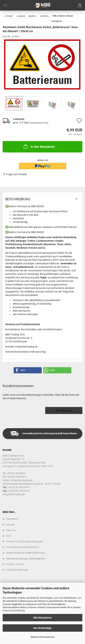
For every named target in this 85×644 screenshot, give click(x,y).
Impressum (12, 519)
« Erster (8, 16)
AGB (9, 536)
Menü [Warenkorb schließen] (5, 5)
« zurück (21, 16)
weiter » (33, 16)
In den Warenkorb (39, 146)
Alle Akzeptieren (42, 618)
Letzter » (45, 16)
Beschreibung (18, 199)
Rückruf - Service (15, 564)
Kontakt (11, 525)
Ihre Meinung (64, 410)
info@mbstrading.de (14, 494)
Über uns (11, 530)
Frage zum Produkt (17, 174)
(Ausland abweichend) (39, 123)
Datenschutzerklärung (14, 610)
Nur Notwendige (42, 628)
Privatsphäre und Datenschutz (23, 547)
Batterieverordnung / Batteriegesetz (26, 559)
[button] (28, 370)
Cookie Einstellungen (17, 570)
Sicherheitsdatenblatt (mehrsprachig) (26, 352)
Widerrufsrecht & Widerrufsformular (26, 553)
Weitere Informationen (43, 637)
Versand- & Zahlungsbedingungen (25, 541)
